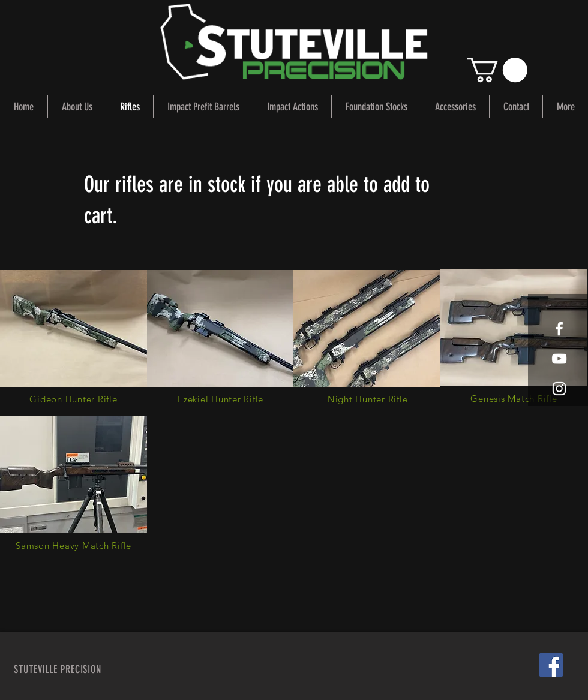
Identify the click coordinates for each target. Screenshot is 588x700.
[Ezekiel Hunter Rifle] (220, 399)
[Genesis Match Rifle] (514, 399)
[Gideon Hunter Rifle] (73, 399)
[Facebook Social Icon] (551, 665)
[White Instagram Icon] (559, 389)
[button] (497, 70)
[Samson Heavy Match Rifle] (73, 546)
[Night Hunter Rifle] (367, 399)
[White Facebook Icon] (559, 329)
